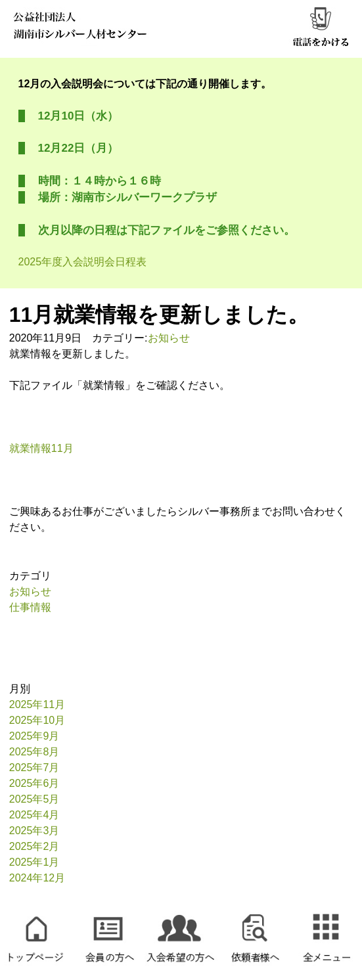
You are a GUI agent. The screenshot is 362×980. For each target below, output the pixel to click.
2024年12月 (37, 878)
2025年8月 (34, 752)
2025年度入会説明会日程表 (83, 262)
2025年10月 (37, 720)
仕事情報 (30, 607)
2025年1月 (34, 862)
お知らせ (169, 338)
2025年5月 (34, 799)
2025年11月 (37, 704)
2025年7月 (34, 768)
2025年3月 (34, 831)
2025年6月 (34, 783)
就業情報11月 (41, 448)
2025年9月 (34, 736)
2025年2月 (34, 846)
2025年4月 (34, 815)
